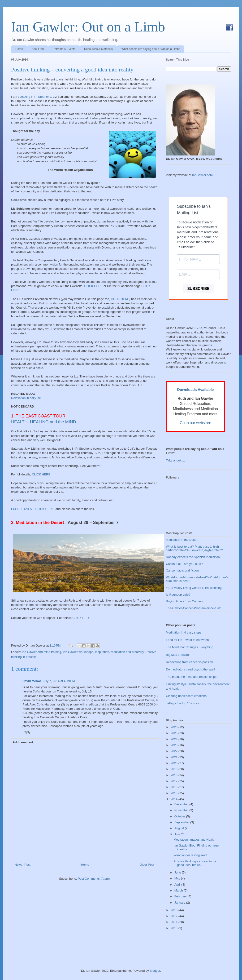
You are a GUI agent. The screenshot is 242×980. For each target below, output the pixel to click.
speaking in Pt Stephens (35, 97)
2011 (175, 922)
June (178, 872)
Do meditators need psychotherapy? (191, 669)
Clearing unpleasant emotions (186, 696)
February (181, 896)
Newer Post (23, 865)
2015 (175, 793)
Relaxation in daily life (26, 398)
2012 (175, 916)
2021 (175, 757)
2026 (175, 727)
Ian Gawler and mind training (42, 652)
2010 (175, 928)
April (178, 885)
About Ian (38, 49)
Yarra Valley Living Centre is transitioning (194, 588)
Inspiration (102, 652)
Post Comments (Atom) (94, 879)
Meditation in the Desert (182, 540)
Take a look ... (175, 460)
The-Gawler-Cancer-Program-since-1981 (194, 608)
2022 (175, 751)
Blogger (155, 971)
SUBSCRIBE (198, 289)
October (180, 816)
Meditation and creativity (127, 652)
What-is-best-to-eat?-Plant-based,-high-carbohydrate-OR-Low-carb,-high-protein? (194, 548)
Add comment (23, 742)
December (182, 804)
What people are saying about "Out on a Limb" (151, 49)
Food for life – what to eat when (187, 640)
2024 (175, 739)
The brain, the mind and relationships (191, 677)
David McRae (32, 681)
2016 (175, 787)
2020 (175, 763)
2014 (175, 799)
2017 (175, 781)
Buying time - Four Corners (184, 601)
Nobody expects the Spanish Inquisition (193, 557)
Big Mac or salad (177, 655)
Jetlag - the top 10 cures (182, 703)
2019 (175, 769)
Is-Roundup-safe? (178, 595)
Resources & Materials (98, 49)
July (178, 834)
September (182, 822)
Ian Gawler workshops (78, 652)
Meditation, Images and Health (194, 840)
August (180, 828)
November (182, 810)
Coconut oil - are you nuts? (184, 564)
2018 (175, 775)
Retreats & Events (64, 49)
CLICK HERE (93, 286)
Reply (26, 732)
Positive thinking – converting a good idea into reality (72, 70)
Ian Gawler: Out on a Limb (88, 27)
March (179, 890)
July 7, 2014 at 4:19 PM (59, 681)
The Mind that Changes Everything (190, 647)
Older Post (147, 865)
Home (19, 49)
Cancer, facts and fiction (182, 570)
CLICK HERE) (121, 299)
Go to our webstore (196, 423)
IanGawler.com (202, 175)
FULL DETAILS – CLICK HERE (32, 509)
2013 (175, 910)
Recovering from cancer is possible (190, 662)
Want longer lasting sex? (190, 855)
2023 (175, 745)
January (180, 902)
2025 (175, 733)
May (178, 878)
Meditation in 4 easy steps (184, 632)
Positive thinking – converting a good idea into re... (195, 863)
